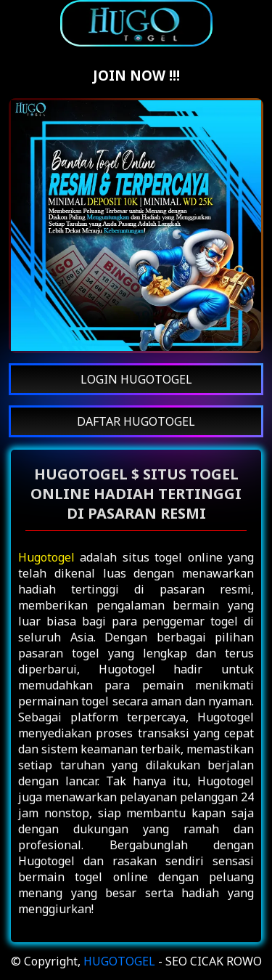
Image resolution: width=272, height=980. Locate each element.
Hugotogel (46, 557)
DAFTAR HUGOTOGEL (136, 421)
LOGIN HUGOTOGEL (136, 379)
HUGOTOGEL (119, 961)
